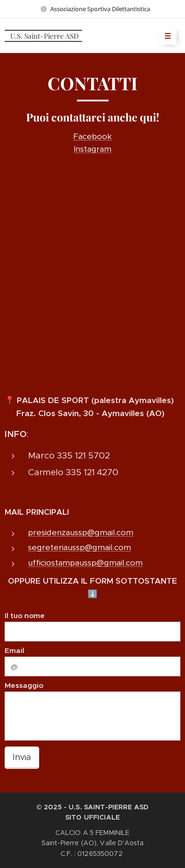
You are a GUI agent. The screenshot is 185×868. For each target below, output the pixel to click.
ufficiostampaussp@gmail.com (85, 563)
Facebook (92, 136)
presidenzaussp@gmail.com (81, 532)
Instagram (92, 149)
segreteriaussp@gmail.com (79, 548)
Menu (165, 36)
